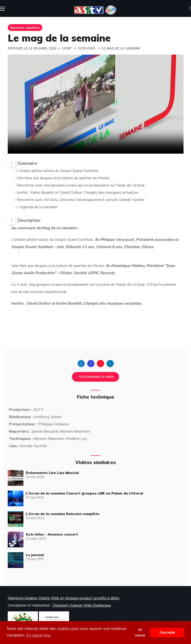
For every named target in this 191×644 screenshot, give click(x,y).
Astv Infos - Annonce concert (52, 534)
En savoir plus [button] (39, 635)
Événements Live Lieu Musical (52, 473)
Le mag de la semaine (121, 49)
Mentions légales (23, 598)
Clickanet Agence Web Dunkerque (82, 605)
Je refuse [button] (140, 632)
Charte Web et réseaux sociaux (65, 598)
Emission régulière (25, 28)
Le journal (35, 555)
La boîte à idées (106, 598)
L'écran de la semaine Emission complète (63, 514)
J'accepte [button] (167, 632)
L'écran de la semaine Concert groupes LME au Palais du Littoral (84, 493)
